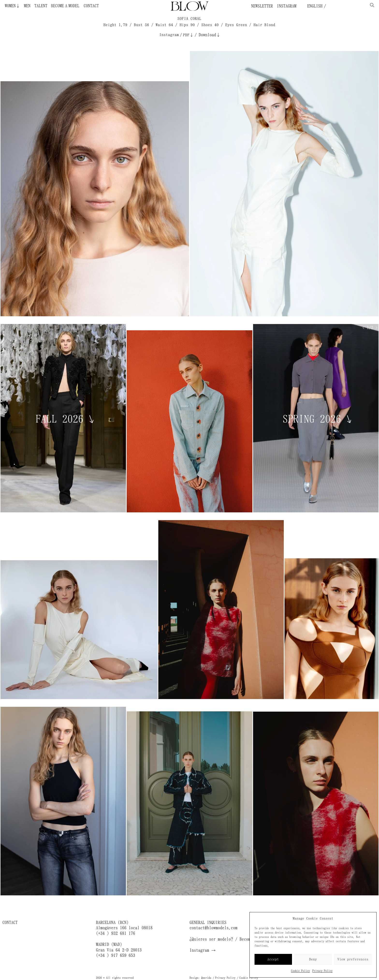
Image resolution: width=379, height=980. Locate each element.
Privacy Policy (322, 971)
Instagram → (203, 950)
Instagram (287, 6)
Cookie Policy (300, 971)
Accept (273, 959)
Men (27, 6)
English (314, 6)
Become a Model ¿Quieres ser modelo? (76, 6)
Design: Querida (200, 978)
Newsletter (262, 6)
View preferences (353, 959)
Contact (91, 6)
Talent (41, 6)
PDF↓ (188, 35)
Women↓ (12, 6)
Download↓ (210, 35)
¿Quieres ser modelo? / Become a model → (233, 939)
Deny (313, 959)
